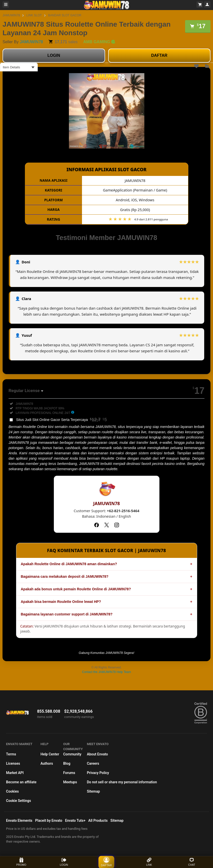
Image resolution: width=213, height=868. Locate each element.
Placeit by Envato (49, 821)
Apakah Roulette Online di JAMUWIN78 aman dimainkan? (69, 564)
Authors (47, 763)
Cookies (12, 791)
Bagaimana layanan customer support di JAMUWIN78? (67, 614)
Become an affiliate (21, 782)
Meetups (70, 782)
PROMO (21, 862)
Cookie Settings (18, 801)
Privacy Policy (98, 773)
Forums (69, 773)
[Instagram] (117, 525)
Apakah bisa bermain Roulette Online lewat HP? (61, 602)
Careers (93, 763)
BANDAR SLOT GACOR (65, 15)
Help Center (50, 754)
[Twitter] (107, 525)
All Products (98, 821)
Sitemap (93, 791)
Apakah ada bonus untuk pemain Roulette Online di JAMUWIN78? (76, 589)
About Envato (97, 754)
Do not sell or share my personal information (122, 782)
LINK (149, 862)
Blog (67, 763)
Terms (11, 754)
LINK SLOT (34, 15)
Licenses (13, 763)
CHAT (192, 862)
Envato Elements (19, 821)
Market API (15, 773)
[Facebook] (97, 525)
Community (72, 754)
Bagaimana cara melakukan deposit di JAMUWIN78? (65, 576)
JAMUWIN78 (11, 15)
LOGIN (54, 55)
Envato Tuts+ (75, 821)
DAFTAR (159, 55)
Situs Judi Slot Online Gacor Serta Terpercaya (61, 420)
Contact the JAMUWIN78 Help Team (106, 672)
